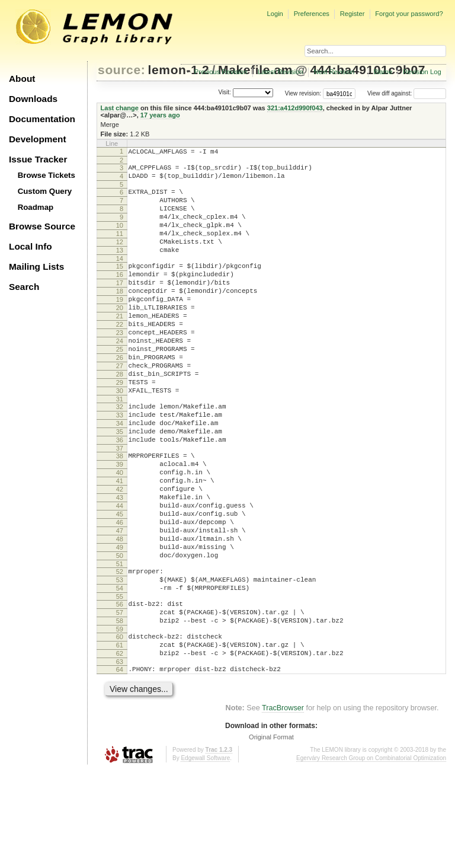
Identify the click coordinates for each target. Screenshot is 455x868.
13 (120, 268)
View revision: (303, 93)
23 (120, 366)
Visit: (225, 93)
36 (120, 495)
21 (120, 346)
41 (120, 543)
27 (120, 407)
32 (120, 455)
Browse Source (42, 226)
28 (120, 417)
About (22, 79)
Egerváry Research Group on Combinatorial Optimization (371, 856)
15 (120, 286)
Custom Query (45, 191)
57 (120, 700)
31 (120, 447)
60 (120, 727)
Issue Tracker (38, 159)
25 (120, 387)
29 (120, 427)
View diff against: (407, 93)
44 (120, 573)
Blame (383, 72)
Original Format (271, 835)
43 (120, 563)
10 (120, 238)
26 (120, 397)
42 (120, 553)
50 (120, 634)
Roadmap (36, 207)
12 (120, 258)
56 (120, 690)
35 (120, 485)
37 (120, 505)
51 (120, 644)
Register (353, 14)
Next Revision (334, 72)
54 (120, 672)
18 (120, 316)
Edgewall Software (205, 856)
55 (120, 682)
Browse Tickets (47, 175)
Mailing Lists (36, 267)
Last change (120, 108)
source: (121, 70)
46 (120, 593)
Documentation (42, 119)
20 (120, 336)
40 (120, 533)
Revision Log (422, 72)
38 (120, 513)
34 (120, 475)
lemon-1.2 (179, 70)
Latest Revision (281, 72)
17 (120, 306)
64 (120, 765)
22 (120, 356)
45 (120, 583)
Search (24, 287)
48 (120, 614)
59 (120, 720)
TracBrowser (283, 806)
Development (38, 139)
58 (120, 710)
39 (120, 523)
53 (120, 662)
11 (120, 248)
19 (120, 326)
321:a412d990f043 (295, 108)
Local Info (31, 246)
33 (120, 465)
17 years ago (160, 115)
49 (120, 624)
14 (120, 278)
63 (120, 758)
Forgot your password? (409, 14)
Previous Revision (221, 72)
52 (120, 652)
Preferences (312, 14)
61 (120, 738)
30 (120, 437)
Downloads (33, 99)
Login (275, 14)
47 (120, 604)
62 (120, 748)
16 (120, 296)
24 (120, 376)
